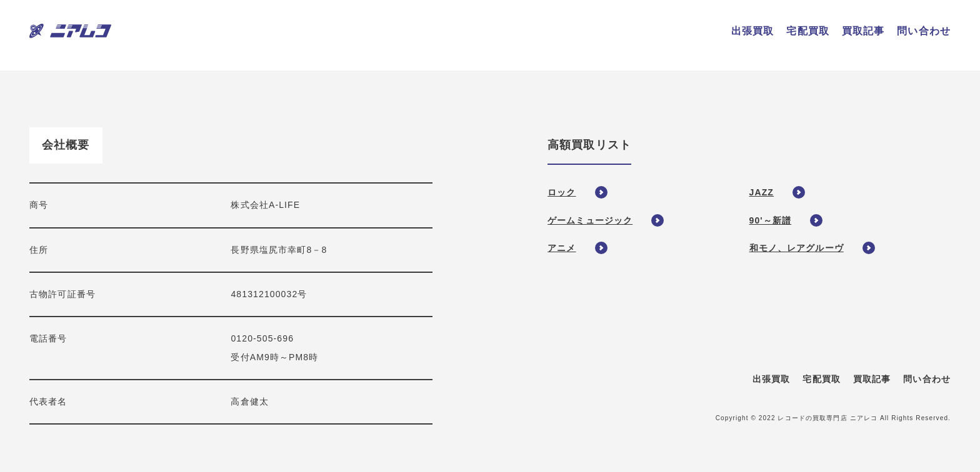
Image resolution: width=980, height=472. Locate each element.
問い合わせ (927, 379)
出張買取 (771, 379)
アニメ (562, 248)
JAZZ (762, 192)
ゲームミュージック (590, 220)
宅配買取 (821, 379)
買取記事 (872, 379)
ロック (562, 192)
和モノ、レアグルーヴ (797, 248)
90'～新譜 (771, 220)
